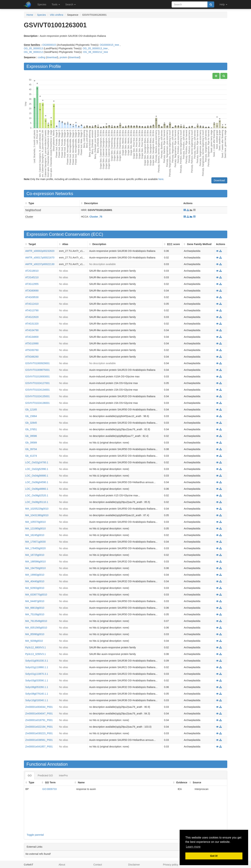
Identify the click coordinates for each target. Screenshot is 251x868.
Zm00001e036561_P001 (39, 740)
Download (219, 180)
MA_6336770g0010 (36, 595)
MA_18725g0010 (35, 555)
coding (41, 57)
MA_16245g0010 (35, 535)
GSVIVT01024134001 (38, 390)
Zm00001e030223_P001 (39, 733)
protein (63, 57)
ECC (97, 234)
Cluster (29, 217)
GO (30, 775)
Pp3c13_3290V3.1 (36, 654)
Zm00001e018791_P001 (39, 720)
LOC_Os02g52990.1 (37, 469)
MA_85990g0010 (35, 634)
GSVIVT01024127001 (38, 383)
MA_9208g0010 (34, 641)
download (52, 57)
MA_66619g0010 (35, 608)
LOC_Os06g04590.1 (37, 482)
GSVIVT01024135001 (38, 396)
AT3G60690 (32, 291)
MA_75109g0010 (35, 614)
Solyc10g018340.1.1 (37, 700)
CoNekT (29, 865)
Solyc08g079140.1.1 (37, 694)
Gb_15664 (31, 416)
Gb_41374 (31, 456)
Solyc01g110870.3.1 (37, 674)
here (161, 179)
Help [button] (223, 4)
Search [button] (70, 4)
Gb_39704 (31, 449)
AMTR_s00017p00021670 (40, 258)
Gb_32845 (31, 423)
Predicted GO (45, 775)
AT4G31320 (32, 324)
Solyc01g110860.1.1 (37, 667)
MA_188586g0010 (36, 562)
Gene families (32, 45)
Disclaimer (134, 865)
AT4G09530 (32, 297)
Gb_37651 (31, 429)
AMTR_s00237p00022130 (40, 264)
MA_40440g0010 (35, 581)
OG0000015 (49, 45)
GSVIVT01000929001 (38, 363)
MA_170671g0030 (36, 542)
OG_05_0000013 (33, 48)
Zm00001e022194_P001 (39, 727)
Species (42, 4)
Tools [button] (56, 4)
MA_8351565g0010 (36, 628)
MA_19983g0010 (35, 575)
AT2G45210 (32, 277)
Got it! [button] (214, 856)
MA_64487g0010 (35, 601)
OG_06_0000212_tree (96, 52)
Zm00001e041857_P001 (39, 747)
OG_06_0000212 (33, 52)
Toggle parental (35, 835)
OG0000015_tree (109, 45)
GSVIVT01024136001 (38, 403)
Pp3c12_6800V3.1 (36, 647)
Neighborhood (33, 210)
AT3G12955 (32, 284)
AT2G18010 (32, 271)
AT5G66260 (32, 357)
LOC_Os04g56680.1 (37, 476)
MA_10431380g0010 (37, 515)
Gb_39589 (31, 443)
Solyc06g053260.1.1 (37, 687)
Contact (98, 865)
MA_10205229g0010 (37, 509)
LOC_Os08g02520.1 (37, 495)
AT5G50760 (32, 350)
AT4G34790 (32, 330)
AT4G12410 (32, 304)
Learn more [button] (193, 847)
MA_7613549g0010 (36, 621)
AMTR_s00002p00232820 (40, 251)
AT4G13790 (32, 310)
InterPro (63, 775)
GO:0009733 (49, 789)
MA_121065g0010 (36, 528)
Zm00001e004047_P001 (39, 714)
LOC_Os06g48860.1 (37, 489)
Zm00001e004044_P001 (39, 707)
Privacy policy (171, 865)
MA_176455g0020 (36, 548)
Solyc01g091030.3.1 (37, 661)
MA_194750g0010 (36, 568)
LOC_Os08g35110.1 (37, 502)
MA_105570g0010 (36, 522)
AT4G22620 (32, 317)
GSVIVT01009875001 (38, 370)
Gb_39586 (31, 436)
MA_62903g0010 (35, 588)
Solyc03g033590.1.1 (37, 680)
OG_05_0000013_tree (95, 48)
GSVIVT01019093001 (38, 376)
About (62, 865)
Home (30, 15)
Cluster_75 (96, 217)
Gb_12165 (31, 410)
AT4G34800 (32, 337)
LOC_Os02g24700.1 (37, 462)
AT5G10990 (32, 343)
